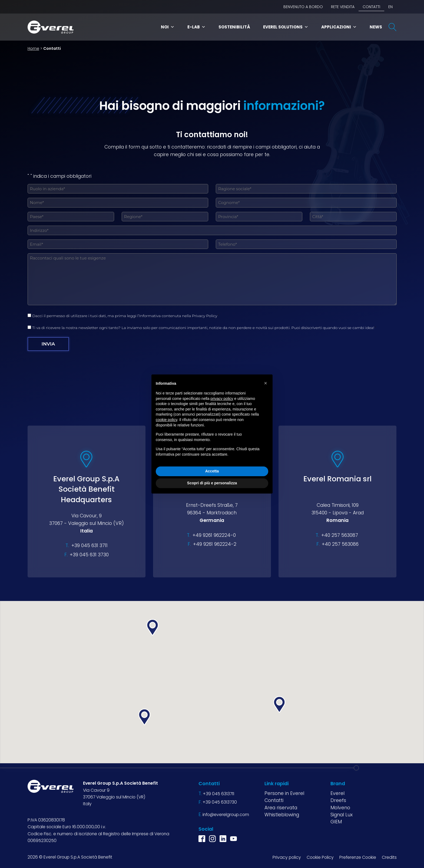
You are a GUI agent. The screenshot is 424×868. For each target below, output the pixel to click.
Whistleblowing (282, 814)
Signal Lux (342, 814)
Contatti (371, 7)
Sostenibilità (234, 27)
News (376, 27)
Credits (389, 857)
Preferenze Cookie (358, 857)
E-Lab (196, 27)
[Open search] (393, 27)
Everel (337, 793)
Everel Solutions (286, 27)
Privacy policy (287, 857)
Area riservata (281, 807)
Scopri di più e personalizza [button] (212, 483)
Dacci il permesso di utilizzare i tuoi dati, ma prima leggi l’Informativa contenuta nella (126, 316)
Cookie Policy (320, 857)
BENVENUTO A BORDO (303, 7)
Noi (168, 27)
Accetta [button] (212, 471)
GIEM (336, 822)
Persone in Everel (284, 793)
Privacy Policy (205, 316)
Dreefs (338, 800)
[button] (144, 717)
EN (390, 7)
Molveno (340, 807)
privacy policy (222, 399)
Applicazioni (339, 27)
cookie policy (166, 420)
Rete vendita (343, 7)
